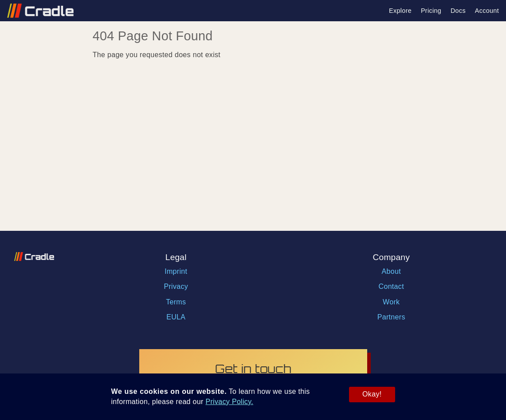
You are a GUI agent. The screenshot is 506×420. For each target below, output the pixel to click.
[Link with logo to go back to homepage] (37, 11)
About (391, 271)
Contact (391, 286)
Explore (400, 11)
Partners (391, 317)
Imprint (176, 271)
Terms (176, 302)
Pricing (431, 11)
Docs (458, 11)
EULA (176, 317)
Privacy (176, 286)
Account (487, 11)
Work (391, 302)
